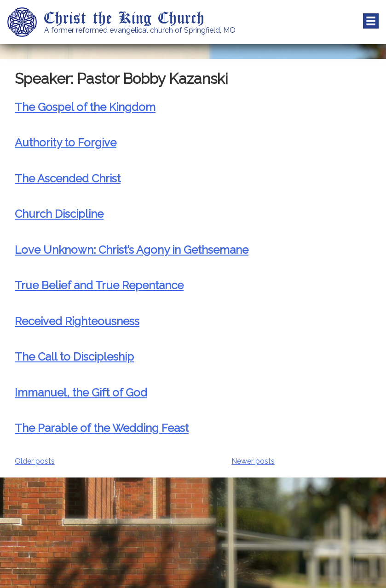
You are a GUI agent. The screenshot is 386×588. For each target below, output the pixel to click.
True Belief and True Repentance (99, 285)
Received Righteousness (77, 321)
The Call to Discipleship (74, 357)
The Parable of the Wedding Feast (102, 428)
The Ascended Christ (68, 178)
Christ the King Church (124, 17)
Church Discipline (59, 214)
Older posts (35, 461)
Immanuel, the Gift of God (81, 393)
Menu (371, 21)
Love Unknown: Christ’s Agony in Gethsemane (132, 250)
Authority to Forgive (66, 143)
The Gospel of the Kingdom (85, 107)
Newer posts (253, 461)
